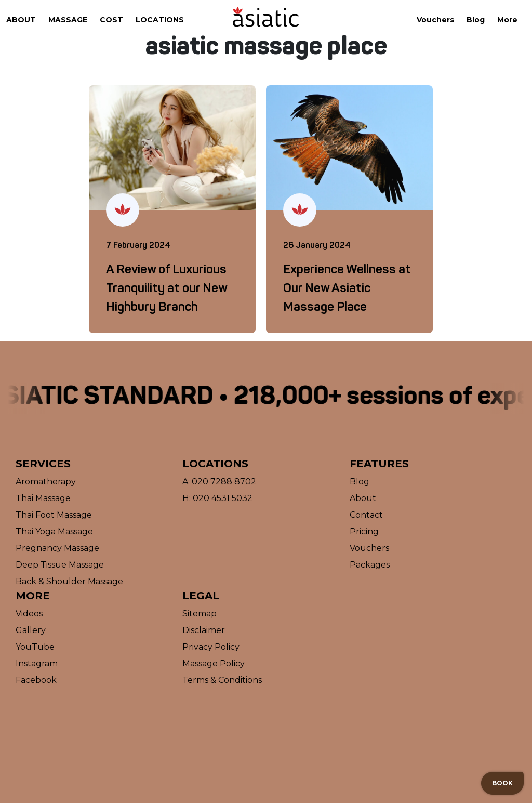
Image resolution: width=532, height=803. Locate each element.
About (21, 20)
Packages (370, 565)
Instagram (37, 663)
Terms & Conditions (222, 680)
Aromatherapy (46, 482)
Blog (476, 20)
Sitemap (199, 614)
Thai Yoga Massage (54, 531)
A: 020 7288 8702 (219, 482)
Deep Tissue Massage (60, 565)
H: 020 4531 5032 (217, 498)
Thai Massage (43, 498)
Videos (29, 614)
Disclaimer (204, 630)
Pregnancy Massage (57, 548)
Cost (111, 20)
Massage (68, 20)
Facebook (36, 680)
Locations (160, 20)
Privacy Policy (211, 647)
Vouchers (435, 20)
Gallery (31, 630)
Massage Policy (214, 663)
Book (502, 783)
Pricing (364, 531)
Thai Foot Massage (54, 515)
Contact (366, 515)
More (507, 20)
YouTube (35, 647)
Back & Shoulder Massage (69, 581)
